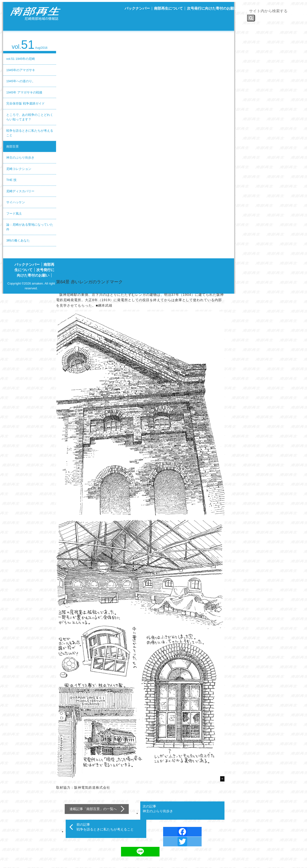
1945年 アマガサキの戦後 (24, 92)
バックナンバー (137, 8)
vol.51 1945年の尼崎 (21, 59)
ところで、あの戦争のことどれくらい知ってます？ (30, 117)
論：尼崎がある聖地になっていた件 (30, 227)
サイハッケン (16, 202)
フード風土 (14, 214)
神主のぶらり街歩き (20, 158)
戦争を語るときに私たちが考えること (30, 133)
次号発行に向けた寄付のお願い (212, 8)
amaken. (38, 283)
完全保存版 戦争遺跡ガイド (26, 103)
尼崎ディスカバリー (20, 191)
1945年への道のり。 (21, 81)
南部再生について (168, 8)
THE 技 (11, 180)
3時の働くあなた (18, 240)
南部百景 (13, 146)
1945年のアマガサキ (21, 70)
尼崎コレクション (19, 169)
